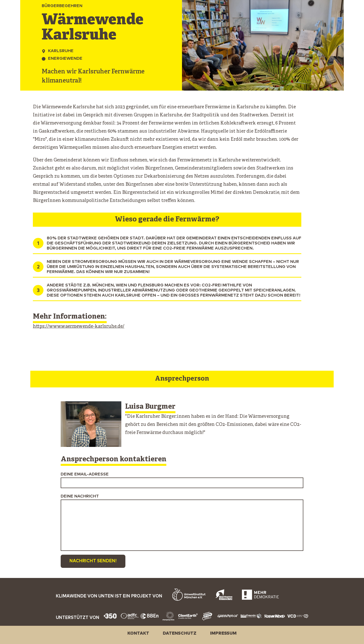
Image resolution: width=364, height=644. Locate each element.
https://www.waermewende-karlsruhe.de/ (79, 327)
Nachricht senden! (93, 561)
